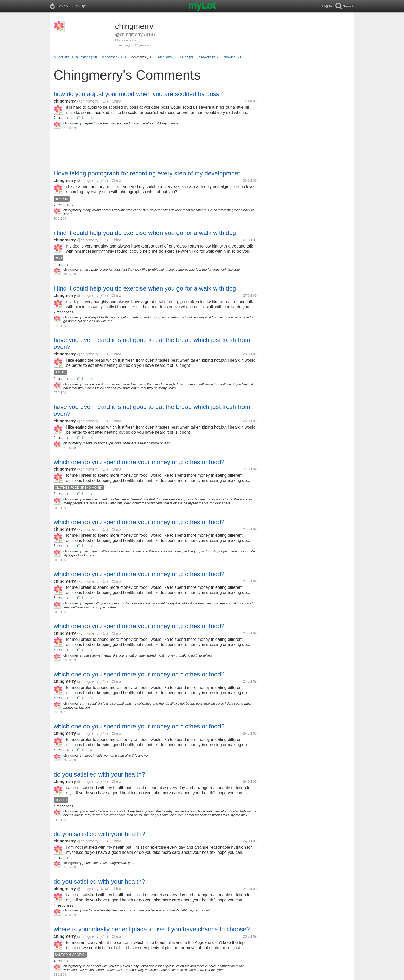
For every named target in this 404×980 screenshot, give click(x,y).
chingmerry (65, 101)
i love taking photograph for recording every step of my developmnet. (148, 173)
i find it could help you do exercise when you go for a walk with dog (145, 233)
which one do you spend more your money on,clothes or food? (139, 462)
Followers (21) (207, 57)
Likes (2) (187, 57)
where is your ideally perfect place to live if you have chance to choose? (152, 929)
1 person (88, 118)
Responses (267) (113, 57)
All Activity (61, 57)
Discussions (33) (85, 57)
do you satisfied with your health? (99, 774)
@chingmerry (88, 101)
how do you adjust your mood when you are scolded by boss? (138, 94)
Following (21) (232, 57)
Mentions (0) (167, 57)
